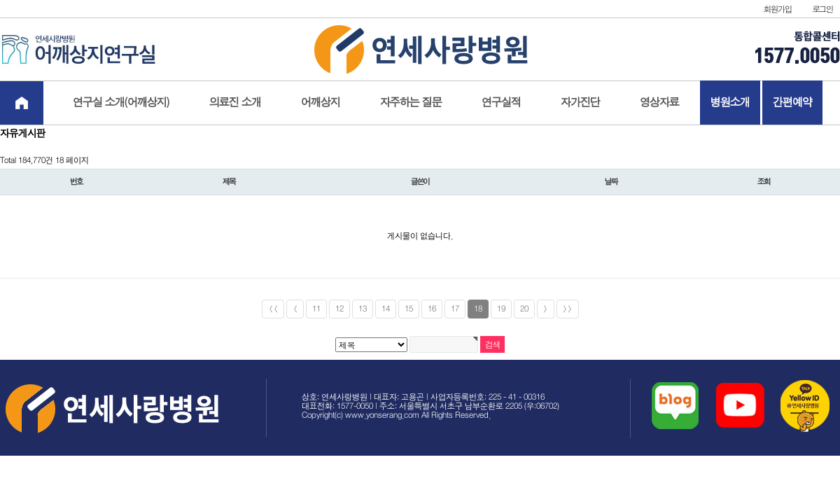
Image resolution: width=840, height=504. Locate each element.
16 (432, 309)
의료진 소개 (235, 103)
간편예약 (792, 103)
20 (524, 309)
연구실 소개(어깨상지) (121, 103)
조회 (764, 182)
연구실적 (501, 103)
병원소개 (730, 103)
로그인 (823, 9)
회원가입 (777, 9)
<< (273, 309)
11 (316, 309)
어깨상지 (321, 103)
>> (568, 309)
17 (455, 309)
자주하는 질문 (411, 103)
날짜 (611, 182)
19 (501, 309)
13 (363, 309)
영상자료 (659, 103)
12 (339, 309)
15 (409, 309)
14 (386, 309)
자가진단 (580, 103)
